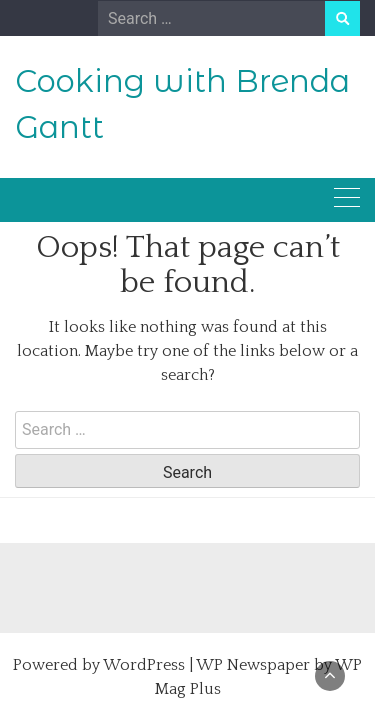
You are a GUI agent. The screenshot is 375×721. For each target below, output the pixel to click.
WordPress (144, 665)
